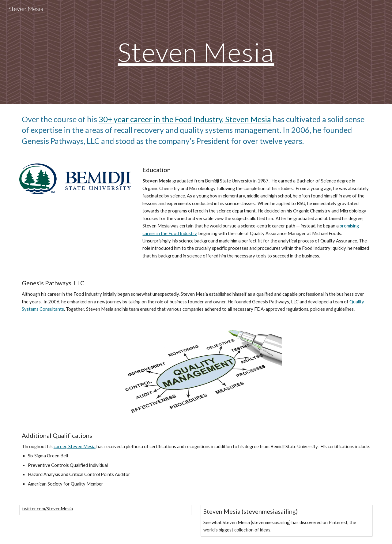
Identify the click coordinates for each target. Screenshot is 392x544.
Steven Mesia (196, 52)
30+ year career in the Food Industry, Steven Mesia (185, 119)
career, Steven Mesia (75, 446)
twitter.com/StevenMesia (47, 509)
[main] (196, 52)
